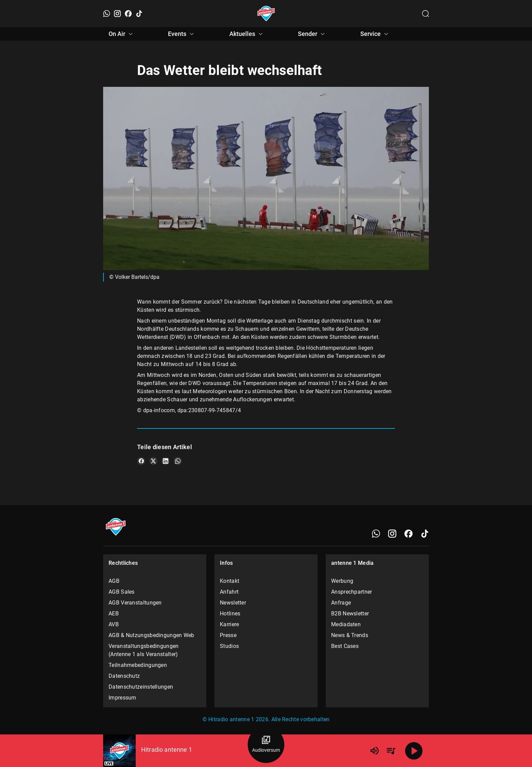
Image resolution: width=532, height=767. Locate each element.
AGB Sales (122, 592)
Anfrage (341, 603)
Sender (312, 34)
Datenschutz (124, 676)
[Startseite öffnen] (266, 14)
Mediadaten (346, 624)
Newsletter (233, 603)
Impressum (122, 698)
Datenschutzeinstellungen (141, 687)
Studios (229, 646)
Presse (228, 635)
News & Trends (350, 635)
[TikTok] (139, 14)
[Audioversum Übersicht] (266, 745)
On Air (122, 34)
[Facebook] (128, 14)
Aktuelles (247, 34)
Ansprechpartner (352, 592)
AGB (114, 581)
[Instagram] (117, 14)
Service (375, 34)
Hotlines (230, 613)
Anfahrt (229, 592)
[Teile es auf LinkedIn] (166, 461)
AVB (114, 624)
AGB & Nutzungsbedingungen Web (151, 635)
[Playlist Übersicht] (391, 751)
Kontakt (230, 581)
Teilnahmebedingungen (138, 665)
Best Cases (345, 646)
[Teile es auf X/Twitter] (153, 461)
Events (182, 34)
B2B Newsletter (350, 613)
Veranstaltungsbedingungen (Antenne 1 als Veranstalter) (144, 650)
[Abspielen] (414, 751)
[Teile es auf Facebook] (141, 461)
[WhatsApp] (107, 14)
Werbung (342, 581)
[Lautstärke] (375, 751)
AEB (114, 613)
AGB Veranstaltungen (135, 603)
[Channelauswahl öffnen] (425, 14)
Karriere (229, 624)
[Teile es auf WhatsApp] (178, 461)
